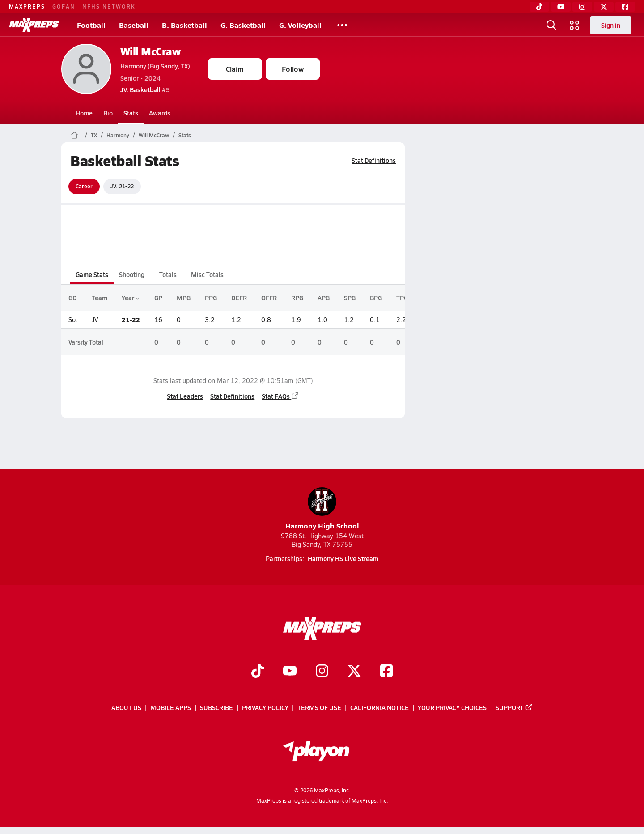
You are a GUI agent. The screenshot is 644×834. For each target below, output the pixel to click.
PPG (211, 298)
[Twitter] (604, 7)
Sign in (611, 25)
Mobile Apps (171, 708)
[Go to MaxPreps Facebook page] (386, 672)
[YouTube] (561, 7)
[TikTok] (539, 7)
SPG (350, 298)
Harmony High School (322, 509)
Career (84, 186)
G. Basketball (243, 25)
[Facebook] (625, 7)
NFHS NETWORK (109, 6)
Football (91, 25)
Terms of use (319, 708)
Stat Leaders (185, 396)
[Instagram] (582, 7)
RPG (297, 298)
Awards (160, 113)
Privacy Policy (265, 708)
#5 (145, 89)
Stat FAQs (280, 396)
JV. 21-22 (122, 186)
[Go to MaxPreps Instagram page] (322, 672)
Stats (131, 113)
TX (94, 135)
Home (84, 113)
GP (158, 298)
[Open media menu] (575, 25)
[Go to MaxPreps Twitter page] (354, 672)
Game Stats (92, 274)
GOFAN (64, 6)
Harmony (118, 135)
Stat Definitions (374, 160)
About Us (126, 708)
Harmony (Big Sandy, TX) (155, 66)
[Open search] (551, 25)
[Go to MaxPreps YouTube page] (290, 672)
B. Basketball (184, 25)
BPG (376, 298)
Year (131, 298)
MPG (184, 298)
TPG (402, 298)
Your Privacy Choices (452, 708)
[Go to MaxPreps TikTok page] (258, 672)
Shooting (132, 274)
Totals (167, 274)
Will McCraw (150, 51)
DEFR (239, 298)
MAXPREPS (27, 6)
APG (324, 298)
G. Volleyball (300, 25)
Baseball (134, 25)
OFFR (269, 298)
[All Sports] (342, 25)
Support (514, 708)
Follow (293, 69)
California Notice (379, 708)
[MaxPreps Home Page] (74, 135)
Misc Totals (207, 274)
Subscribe (216, 708)
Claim (235, 69)
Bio (108, 113)
